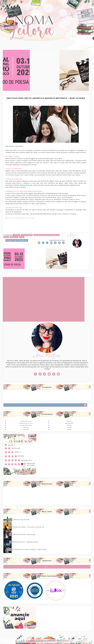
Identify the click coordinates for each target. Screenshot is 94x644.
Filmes (69, 425)
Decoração (69, 423)
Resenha (26, 429)
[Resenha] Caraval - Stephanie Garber (26, 542)
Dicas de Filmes (26, 425)
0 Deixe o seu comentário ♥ (17, 240)
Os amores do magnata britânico (47, 235)
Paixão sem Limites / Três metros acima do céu (29, 527)
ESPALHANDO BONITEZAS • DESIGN (55, 641)
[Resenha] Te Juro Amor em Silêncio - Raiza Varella (30, 549)
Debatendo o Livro (26, 423)
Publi (6, 237)
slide (22, 237)
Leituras (26, 427)
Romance (14, 237)
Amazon (16, 235)
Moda (69, 427)
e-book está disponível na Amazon (20, 218)
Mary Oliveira (27, 235)
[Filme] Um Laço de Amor (21, 520)
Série (69, 429)
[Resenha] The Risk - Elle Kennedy (24, 534)
